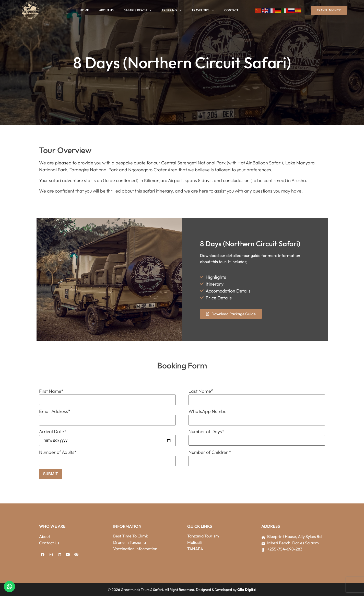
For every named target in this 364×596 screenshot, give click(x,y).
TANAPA (195, 549)
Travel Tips (203, 10)
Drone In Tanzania (130, 542)
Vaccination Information (135, 549)
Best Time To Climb (131, 536)
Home (84, 10)
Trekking (172, 10)
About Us (106, 10)
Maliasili (195, 542)
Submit (51, 474)
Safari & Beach (138, 10)
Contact (231, 10)
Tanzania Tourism (203, 536)
